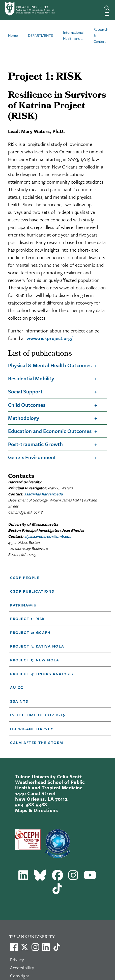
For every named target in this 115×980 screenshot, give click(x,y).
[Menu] (107, 14)
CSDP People (25, 578)
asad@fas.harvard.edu (44, 494)
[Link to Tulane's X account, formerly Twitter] (24, 947)
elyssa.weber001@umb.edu (48, 536)
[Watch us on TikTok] (57, 947)
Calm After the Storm (37, 742)
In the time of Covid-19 (38, 715)
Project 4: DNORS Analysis (42, 674)
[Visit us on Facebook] (14, 947)
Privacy (17, 959)
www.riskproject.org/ (49, 338)
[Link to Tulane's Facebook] (35, 947)
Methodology (24, 418)
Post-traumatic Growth (35, 444)
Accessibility (22, 968)
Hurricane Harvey (32, 729)
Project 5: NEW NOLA (35, 660)
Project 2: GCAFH (30, 632)
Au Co (17, 687)
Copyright (20, 976)
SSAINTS (19, 701)
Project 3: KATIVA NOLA (37, 646)
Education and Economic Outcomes (50, 431)
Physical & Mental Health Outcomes (50, 365)
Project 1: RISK (27, 619)
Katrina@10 (23, 605)
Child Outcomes (27, 405)
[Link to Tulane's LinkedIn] (46, 947)
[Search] (107, 8)
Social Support (25, 391)
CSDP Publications (32, 591)
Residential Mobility (31, 378)
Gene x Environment (32, 457)
